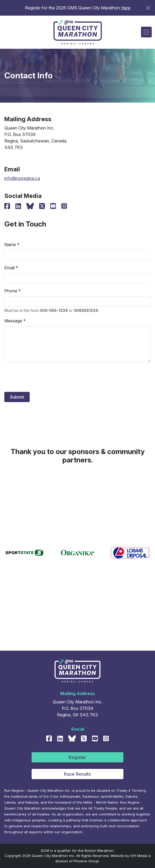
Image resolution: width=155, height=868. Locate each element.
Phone (11, 291)
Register (77, 757)
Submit (17, 397)
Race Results (77, 774)
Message (13, 321)
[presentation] (45, 377)
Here (126, 8)
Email (9, 268)
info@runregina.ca (22, 178)
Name (10, 245)
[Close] (148, 8)
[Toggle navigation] (146, 32)
